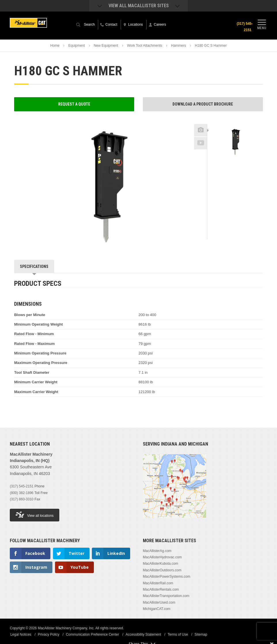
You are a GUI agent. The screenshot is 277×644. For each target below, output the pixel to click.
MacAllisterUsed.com (159, 602)
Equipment (76, 46)
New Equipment (106, 46)
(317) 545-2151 (244, 27)
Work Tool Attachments (145, 46)
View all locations (35, 515)
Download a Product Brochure (203, 104)
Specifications (34, 266)
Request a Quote (74, 104)
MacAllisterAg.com (157, 551)
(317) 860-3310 (22, 499)
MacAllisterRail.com (158, 583)
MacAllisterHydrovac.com (162, 557)
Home (55, 46)
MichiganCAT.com (157, 609)
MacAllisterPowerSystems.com (167, 577)
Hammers (179, 46)
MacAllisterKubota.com (161, 564)
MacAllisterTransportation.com (166, 596)
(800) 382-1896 (22, 493)
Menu (262, 24)
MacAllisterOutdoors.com (162, 570)
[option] (235, 142)
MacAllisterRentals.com (161, 589)
